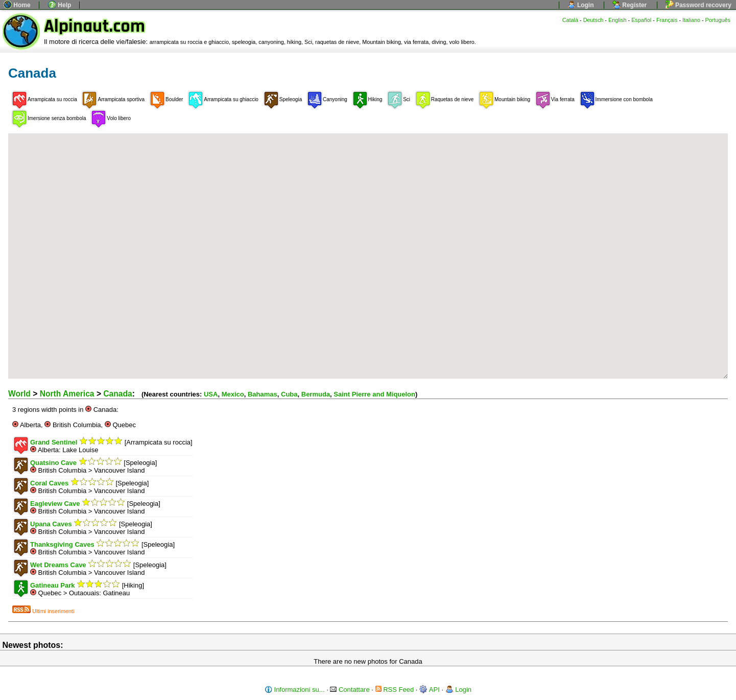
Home (17, 5)
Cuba (289, 394)
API (430, 690)
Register (630, 5)
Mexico (233, 394)
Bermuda (316, 394)
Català (570, 20)
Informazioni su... (295, 690)
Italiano (691, 20)
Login (581, 5)
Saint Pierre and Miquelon (374, 394)
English (618, 20)
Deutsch (593, 20)
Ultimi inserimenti (43, 611)
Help (60, 5)
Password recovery (698, 5)
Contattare (350, 690)
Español (641, 20)
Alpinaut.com (94, 26)
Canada (117, 394)
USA (211, 394)
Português (718, 20)
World (19, 394)
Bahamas (263, 394)
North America (67, 394)
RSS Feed (395, 690)
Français (667, 20)
